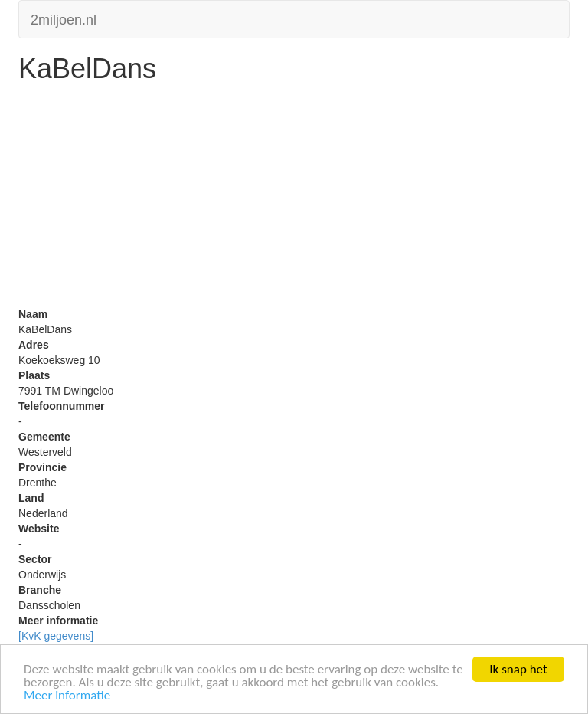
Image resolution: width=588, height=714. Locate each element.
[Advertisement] (294, 199)
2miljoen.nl (64, 18)
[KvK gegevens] (56, 636)
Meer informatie (67, 696)
